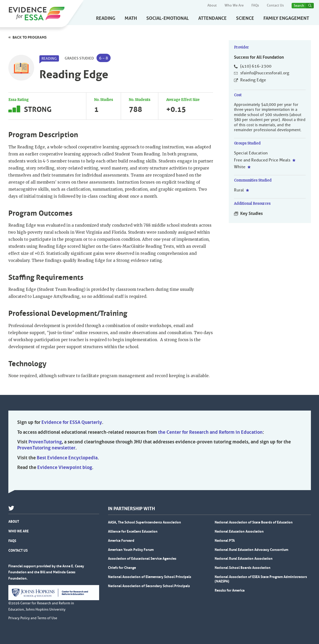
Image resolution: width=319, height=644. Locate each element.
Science (245, 18)
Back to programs (30, 37)
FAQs (255, 5)
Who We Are (234, 5)
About (212, 5)
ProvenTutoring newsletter (46, 448)
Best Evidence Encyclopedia (67, 458)
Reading (106, 18)
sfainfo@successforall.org (265, 73)
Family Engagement (286, 18)
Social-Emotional (168, 18)
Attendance (212, 18)
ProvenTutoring (45, 442)
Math (131, 18)
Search (299, 6)
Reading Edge (253, 80)
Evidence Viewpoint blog (65, 467)
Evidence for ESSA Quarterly (72, 422)
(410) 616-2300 (256, 66)
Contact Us (275, 5)
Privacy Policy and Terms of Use (33, 618)
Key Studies (251, 213)
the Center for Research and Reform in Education (210, 432)
